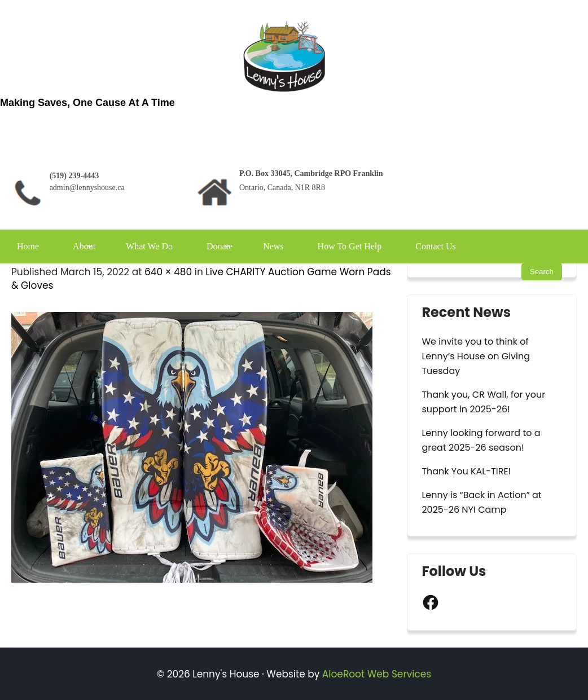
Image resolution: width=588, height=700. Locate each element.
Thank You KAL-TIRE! (466, 471)
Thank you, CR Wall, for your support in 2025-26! (483, 402)
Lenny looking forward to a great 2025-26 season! (481, 440)
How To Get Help (350, 246)
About (84, 246)
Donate (220, 246)
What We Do (149, 246)
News (273, 246)
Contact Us (436, 246)
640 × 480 (168, 272)
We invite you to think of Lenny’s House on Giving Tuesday (476, 356)
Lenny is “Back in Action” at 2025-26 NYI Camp (481, 502)
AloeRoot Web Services (377, 674)
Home (28, 246)
